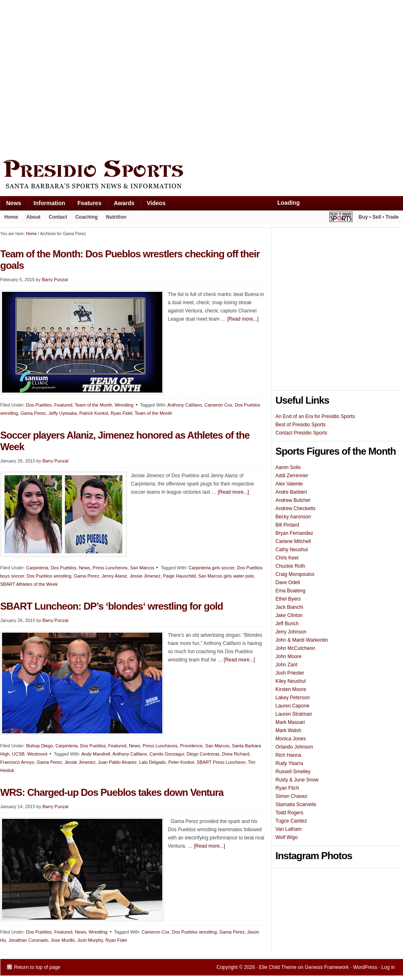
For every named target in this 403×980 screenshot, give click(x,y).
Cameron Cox (218, 405)
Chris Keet (287, 558)
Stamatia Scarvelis (296, 804)
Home (11, 217)
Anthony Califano (185, 405)
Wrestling (124, 405)
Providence (191, 746)
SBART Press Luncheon (221, 762)
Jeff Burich (287, 624)
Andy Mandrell (96, 754)
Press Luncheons (110, 568)
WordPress (365, 967)
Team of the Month (93, 405)
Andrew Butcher (293, 500)
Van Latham (289, 829)
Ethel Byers (288, 599)
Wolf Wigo (287, 837)
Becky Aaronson (294, 517)
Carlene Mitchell (293, 541)
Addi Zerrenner (292, 476)
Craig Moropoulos (295, 574)
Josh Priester (290, 673)
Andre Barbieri (291, 492)
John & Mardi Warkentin (302, 640)
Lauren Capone (293, 706)
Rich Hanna (289, 755)
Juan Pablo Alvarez (117, 762)
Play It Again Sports (341, 218)
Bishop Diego (39, 746)
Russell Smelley (293, 772)
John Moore (289, 656)
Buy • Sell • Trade (379, 217)
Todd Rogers (290, 813)
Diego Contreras (203, 754)
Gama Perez (33, 413)
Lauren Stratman (294, 714)
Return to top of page (37, 967)
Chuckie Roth (290, 566)
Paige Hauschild (180, 576)
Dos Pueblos (39, 405)
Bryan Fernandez (295, 533)
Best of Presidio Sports (301, 425)
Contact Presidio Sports (302, 433)
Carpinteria (37, 568)
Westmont (37, 754)
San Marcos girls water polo (226, 576)
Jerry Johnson (291, 632)
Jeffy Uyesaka (63, 413)
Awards (121, 205)
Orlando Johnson (294, 747)
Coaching (86, 217)
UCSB (18, 754)
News (11, 205)
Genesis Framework (327, 967)
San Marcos (142, 568)
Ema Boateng (291, 591)
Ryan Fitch (287, 788)
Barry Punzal (55, 461)
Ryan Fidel (121, 413)
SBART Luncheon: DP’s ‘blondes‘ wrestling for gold (112, 606)
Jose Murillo (63, 940)
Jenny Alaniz (115, 576)
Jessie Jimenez (145, 576)
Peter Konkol (181, 762)
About (31, 219)
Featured (63, 405)
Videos (156, 203)
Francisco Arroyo (17, 762)
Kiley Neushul (291, 681)
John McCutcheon (296, 648)
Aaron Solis (288, 467)
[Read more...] (243, 319)
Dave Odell (288, 582)
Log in (388, 967)
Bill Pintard (287, 525)
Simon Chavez (292, 796)
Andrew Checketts (296, 508)
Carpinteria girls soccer (212, 568)
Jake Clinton (289, 615)
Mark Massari (290, 722)
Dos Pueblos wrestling (49, 576)
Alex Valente (289, 484)
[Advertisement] (77, 78)
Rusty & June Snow (297, 780)
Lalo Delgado (153, 762)
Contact (58, 217)
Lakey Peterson (293, 698)
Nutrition (116, 217)
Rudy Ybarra (289, 763)
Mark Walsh (289, 730)
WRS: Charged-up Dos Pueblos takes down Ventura (112, 792)
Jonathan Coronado (29, 940)
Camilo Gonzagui (167, 754)
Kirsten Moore (291, 689)
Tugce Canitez (291, 821)
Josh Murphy (90, 940)
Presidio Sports (202, 176)
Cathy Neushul (292, 550)
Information (46, 205)
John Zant (287, 665)
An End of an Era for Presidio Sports (315, 416)
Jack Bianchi (289, 607)
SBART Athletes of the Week (29, 584)
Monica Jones (291, 739)
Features (86, 205)
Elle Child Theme (278, 967)
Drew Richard (236, 754)
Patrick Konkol (94, 413)
